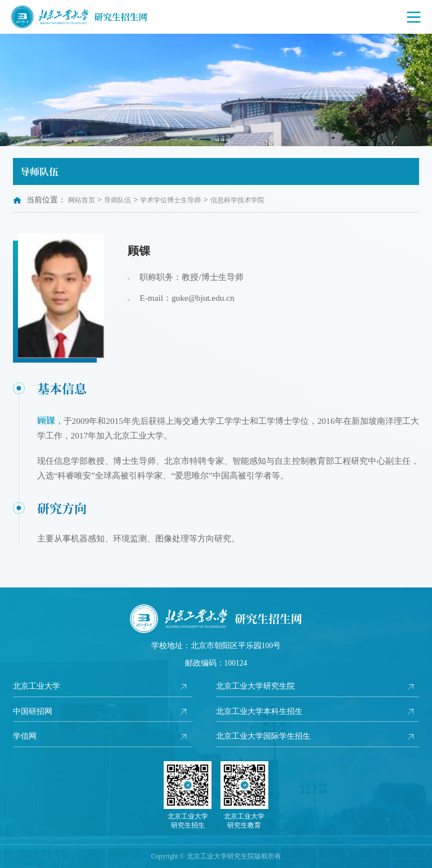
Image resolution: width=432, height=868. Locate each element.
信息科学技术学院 (237, 200)
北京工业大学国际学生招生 (263, 736)
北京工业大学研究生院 (255, 686)
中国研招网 (33, 711)
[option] (216, 90)
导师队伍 (118, 200)
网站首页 (82, 200)
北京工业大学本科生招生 (259, 711)
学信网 (25, 736)
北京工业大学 (37, 686)
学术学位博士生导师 (170, 200)
